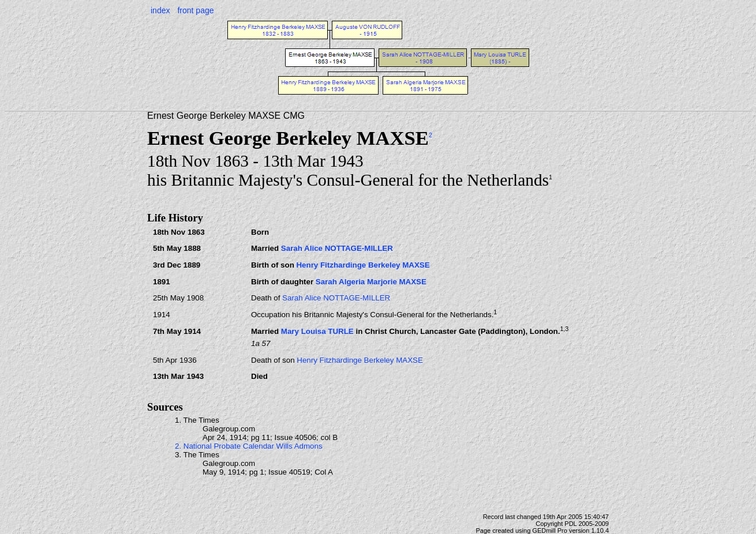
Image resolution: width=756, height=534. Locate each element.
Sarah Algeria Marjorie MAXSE (371, 282)
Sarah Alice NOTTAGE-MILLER (337, 248)
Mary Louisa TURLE (317, 331)
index (160, 10)
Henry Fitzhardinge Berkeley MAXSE (363, 265)
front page (195, 10)
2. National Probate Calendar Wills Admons (249, 446)
